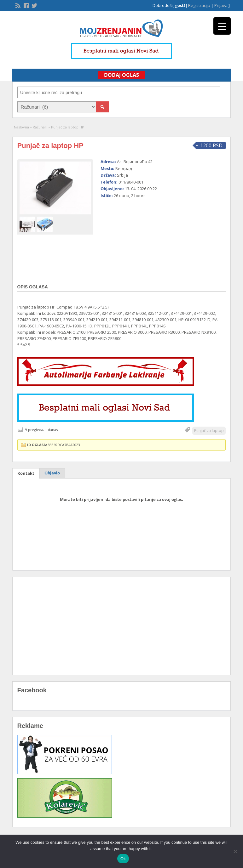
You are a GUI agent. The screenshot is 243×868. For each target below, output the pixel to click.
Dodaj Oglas (121, 75)
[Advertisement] (142, 239)
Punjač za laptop (209, 431)
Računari (40, 127)
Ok (123, 859)
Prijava (221, 5)
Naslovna (21, 127)
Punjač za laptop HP (50, 146)
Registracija (199, 5)
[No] (235, 851)
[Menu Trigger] (222, 26)
